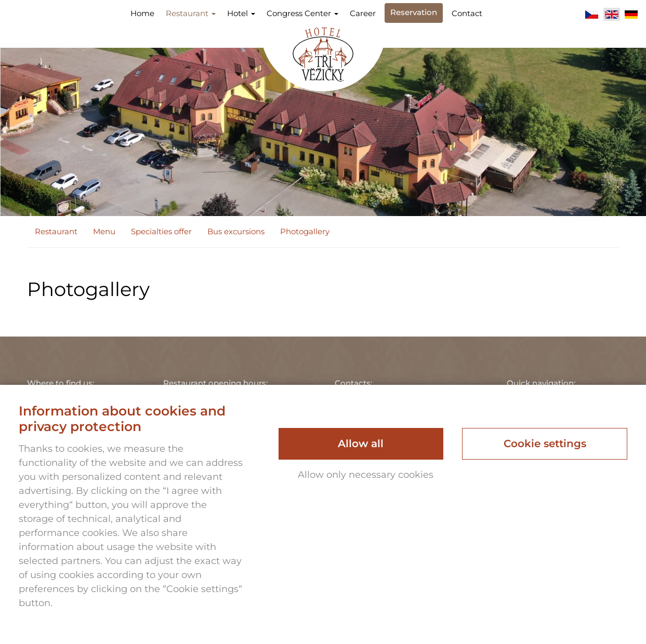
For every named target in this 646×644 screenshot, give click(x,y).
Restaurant (191, 13)
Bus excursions (236, 231)
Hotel (241, 13)
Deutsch (631, 15)
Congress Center (302, 13)
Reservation (414, 12)
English (612, 15)
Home (142, 13)
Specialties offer (161, 231)
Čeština (592, 15)
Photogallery (305, 231)
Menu (104, 231)
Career (363, 13)
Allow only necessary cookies (366, 475)
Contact (467, 13)
